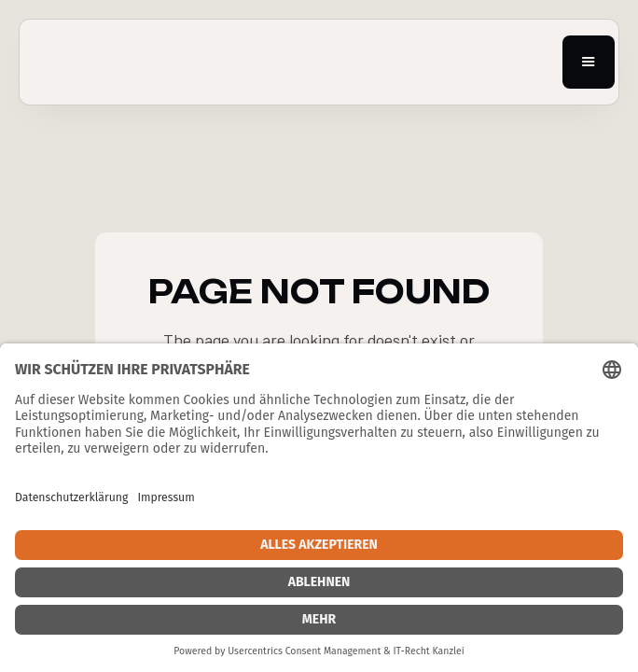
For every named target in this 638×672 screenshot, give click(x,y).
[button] (589, 62)
